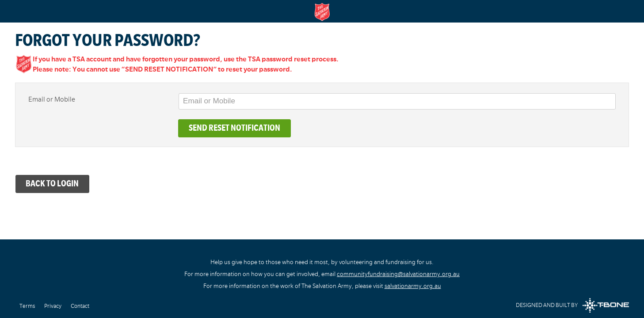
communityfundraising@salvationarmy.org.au (398, 274)
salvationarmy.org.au (413, 286)
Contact (80, 306)
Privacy (53, 306)
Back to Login (52, 184)
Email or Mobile (52, 99)
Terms (27, 306)
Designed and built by (572, 305)
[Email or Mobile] (397, 101)
